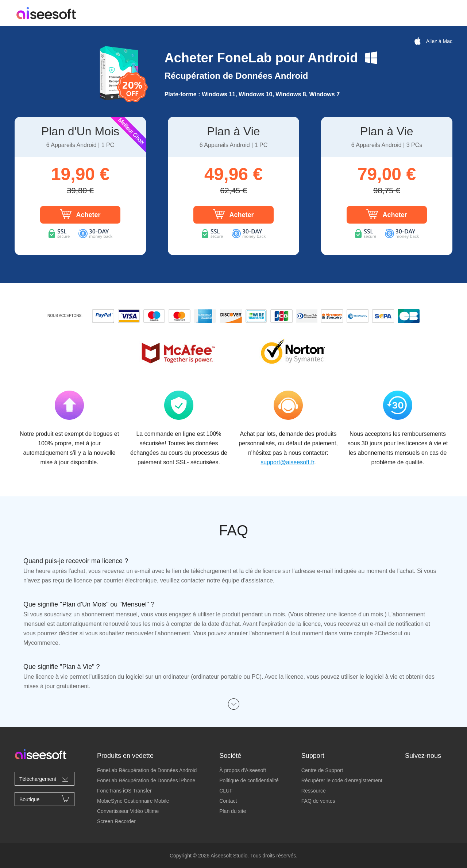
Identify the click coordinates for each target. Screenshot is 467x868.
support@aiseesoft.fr (287, 462)
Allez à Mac (433, 41)
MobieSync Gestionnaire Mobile (133, 801)
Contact (228, 801)
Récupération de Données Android (236, 76)
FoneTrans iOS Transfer (124, 791)
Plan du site (233, 811)
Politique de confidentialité (249, 780)
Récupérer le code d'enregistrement (342, 780)
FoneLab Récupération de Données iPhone (146, 780)
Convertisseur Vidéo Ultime (128, 811)
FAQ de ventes (318, 801)
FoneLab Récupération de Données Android (147, 770)
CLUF (226, 791)
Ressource (314, 791)
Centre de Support (322, 770)
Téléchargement (45, 778)
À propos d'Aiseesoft (243, 770)
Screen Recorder (116, 821)
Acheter (80, 214)
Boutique (45, 799)
